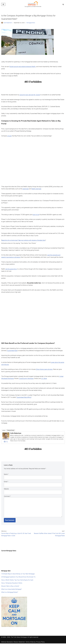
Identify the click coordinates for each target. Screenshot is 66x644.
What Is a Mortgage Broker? (10, 592)
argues (9, 136)
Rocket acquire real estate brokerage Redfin (23, 66)
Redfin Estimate (36, 189)
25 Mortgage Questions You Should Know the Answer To (18, 576)
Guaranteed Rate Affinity (24, 397)
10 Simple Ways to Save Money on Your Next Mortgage (18, 573)
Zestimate (26, 189)
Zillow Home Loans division (44, 369)
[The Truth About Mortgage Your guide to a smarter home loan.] (33, 4)
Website (6, 488)
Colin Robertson (8, 23)
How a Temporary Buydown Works (12, 582)
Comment (7, 496)
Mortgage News (31, 23)
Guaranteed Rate (12, 350)
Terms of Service (31, 641)
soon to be (36, 214)
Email (6, 481)
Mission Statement (19, 641)
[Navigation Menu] (3, 4)
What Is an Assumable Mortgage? (11, 589)
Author (4, 430)
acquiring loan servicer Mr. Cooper (30, 95)
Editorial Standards (7, 641)
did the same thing (11, 269)
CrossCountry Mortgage (26, 378)
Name (6, 474)
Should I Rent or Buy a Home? (10, 585)
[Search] (63, 4)
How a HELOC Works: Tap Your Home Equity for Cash (17, 579)
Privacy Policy (40, 641)
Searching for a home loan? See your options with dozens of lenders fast (23, 240)
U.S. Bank (44, 378)
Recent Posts (11, 430)
